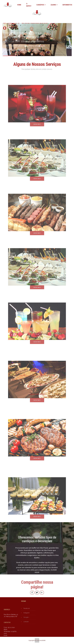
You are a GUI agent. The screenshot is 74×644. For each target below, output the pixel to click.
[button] (10, 40)
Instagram (27, 615)
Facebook (27, 610)
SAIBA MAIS (37, 344)
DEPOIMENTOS (67, 5)
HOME (19, 5)
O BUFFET (29, 5)
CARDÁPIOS (40, 5)
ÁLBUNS (53, 5)
